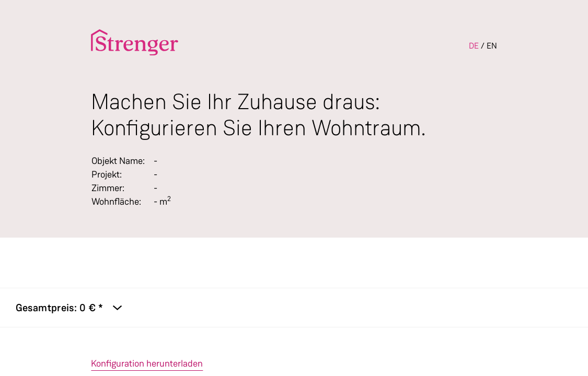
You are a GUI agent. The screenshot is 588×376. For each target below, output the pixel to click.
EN (492, 46)
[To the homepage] (135, 42)
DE (474, 46)
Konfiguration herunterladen (147, 363)
